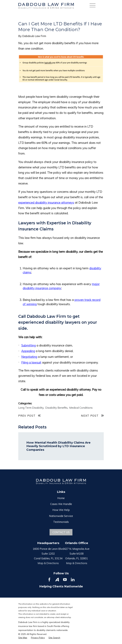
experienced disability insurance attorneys (46, 202)
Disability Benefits (56, 408)
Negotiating (29, 357)
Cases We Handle (61, 504)
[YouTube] (65, 580)
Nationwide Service (61, 516)
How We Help (61, 510)
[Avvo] (57, 580)
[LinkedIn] (73, 580)
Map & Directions (48, 563)
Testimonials (61, 522)
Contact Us (61, 532)
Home (61, 498)
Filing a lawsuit (31, 362)
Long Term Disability (31, 408)
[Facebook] (49, 580)
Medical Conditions (81, 408)
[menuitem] (23, 638)
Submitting (29, 345)
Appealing (28, 351)
